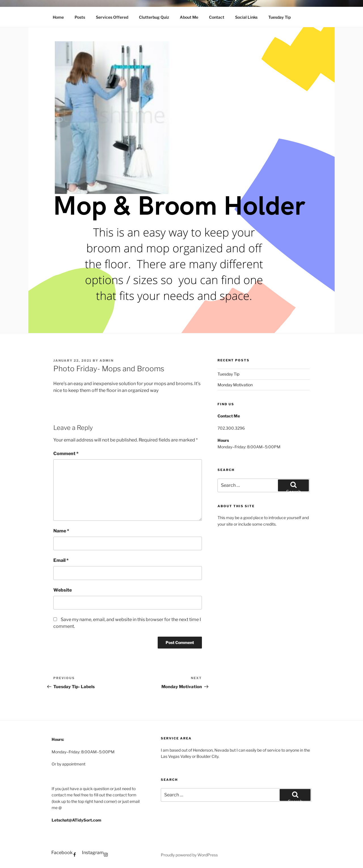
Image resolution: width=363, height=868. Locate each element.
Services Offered (112, 17)
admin (107, 361)
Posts (80, 17)
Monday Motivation (235, 385)
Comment (66, 454)
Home (58, 17)
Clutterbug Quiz (154, 17)
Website (63, 590)
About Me (189, 17)
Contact (217, 17)
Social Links (246, 17)
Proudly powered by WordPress (189, 855)
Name (61, 531)
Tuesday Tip (279, 17)
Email (61, 560)
